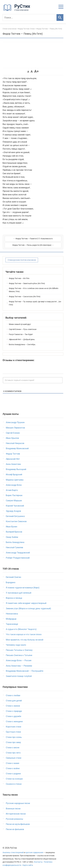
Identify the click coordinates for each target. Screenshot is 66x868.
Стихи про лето (13, 749)
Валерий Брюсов (14, 528)
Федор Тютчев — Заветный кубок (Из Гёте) (27, 280)
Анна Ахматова (13, 461)
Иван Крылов (12, 435)
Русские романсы (14, 816)
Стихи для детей (14, 697)
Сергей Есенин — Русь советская (23, 326)
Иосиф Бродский (14, 471)
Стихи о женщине (14, 718)
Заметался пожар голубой (19, 673)
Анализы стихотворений (13, 849)
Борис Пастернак (14, 492)
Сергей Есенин (13, 430)
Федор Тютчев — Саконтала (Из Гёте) (25, 293)
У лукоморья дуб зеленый (19, 589)
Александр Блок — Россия (19, 657)
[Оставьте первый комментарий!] (33, 377)
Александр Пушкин (15, 419)
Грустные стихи (13, 728)
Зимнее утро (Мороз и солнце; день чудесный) (28, 605)
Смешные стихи (14, 755)
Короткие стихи (13, 723)
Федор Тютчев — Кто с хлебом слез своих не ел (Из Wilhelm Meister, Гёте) (34, 287)
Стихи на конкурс (14, 775)
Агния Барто (12, 487)
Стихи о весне (13, 744)
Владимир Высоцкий (16, 466)
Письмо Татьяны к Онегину (19, 647)
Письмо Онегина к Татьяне (19, 652)
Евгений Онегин (13, 574)
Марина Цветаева (15, 476)
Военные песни (13, 805)
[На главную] (18, 10)
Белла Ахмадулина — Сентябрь (22, 341)
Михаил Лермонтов (15, 424)
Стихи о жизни (13, 702)
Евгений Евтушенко (15, 513)
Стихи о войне (13, 765)
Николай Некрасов (15, 440)
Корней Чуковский (15, 502)
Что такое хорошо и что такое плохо (24, 631)
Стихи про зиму (13, 739)
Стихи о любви (13, 692)
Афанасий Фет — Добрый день (22, 336)
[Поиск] (29, 17)
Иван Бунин (12, 523)
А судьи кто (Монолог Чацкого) (21, 626)
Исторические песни (16, 810)
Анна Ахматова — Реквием (19, 662)
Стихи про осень (14, 734)
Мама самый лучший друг (20, 321)
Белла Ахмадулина (15, 539)
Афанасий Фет (13, 456)
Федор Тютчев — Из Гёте (19, 275)
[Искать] (60, 17)
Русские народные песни (18, 800)
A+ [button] (36, 71)
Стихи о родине (13, 770)
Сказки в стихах (14, 781)
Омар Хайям (12, 534)
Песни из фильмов (15, 826)
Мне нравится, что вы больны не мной (25, 636)
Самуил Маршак (14, 497)
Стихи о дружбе (13, 713)
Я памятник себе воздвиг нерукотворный (26, 600)
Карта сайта (28, 862)
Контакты (38, 859)
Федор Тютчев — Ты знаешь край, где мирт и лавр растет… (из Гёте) (35, 300)
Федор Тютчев (13, 450)
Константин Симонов (16, 518)
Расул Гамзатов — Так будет (21, 331)
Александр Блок (14, 482)
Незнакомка (12, 610)
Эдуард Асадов (13, 508)
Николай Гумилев (14, 544)
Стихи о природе (14, 708)
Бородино (11, 579)
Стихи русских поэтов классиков (22, 257)
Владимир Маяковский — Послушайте (25, 668)
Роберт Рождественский (18, 554)
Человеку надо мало (16, 642)
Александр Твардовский (18, 549)
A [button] (28, 72)
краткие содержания (34, 849)
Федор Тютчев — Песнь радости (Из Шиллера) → (47, 240)
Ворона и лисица (14, 595)
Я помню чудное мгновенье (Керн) (23, 584)
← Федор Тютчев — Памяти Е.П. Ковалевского (19, 240)
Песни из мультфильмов (18, 821)
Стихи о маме (12, 760)
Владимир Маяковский (17, 445)
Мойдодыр (11, 615)
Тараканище (12, 621)
